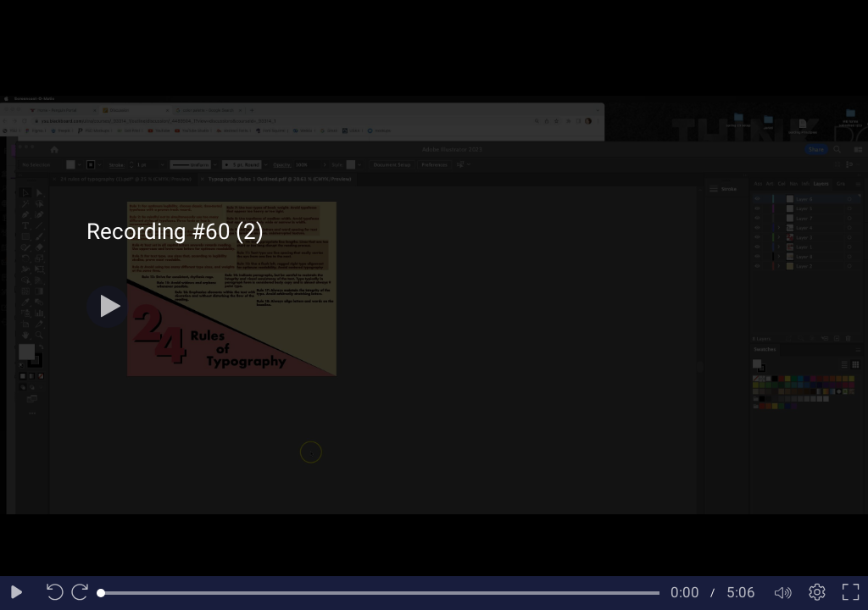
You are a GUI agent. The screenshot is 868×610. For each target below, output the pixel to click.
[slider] (380, 593)
